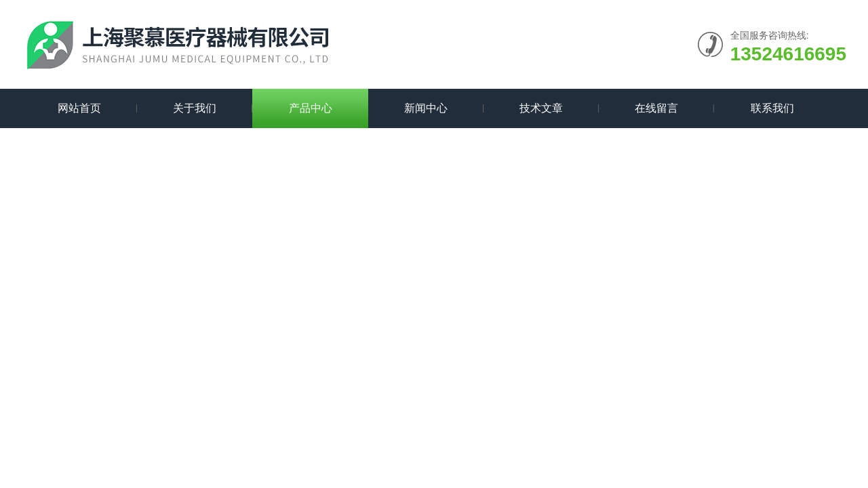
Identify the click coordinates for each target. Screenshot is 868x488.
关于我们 (195, 108)
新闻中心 (426, 108)
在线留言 (656, 108)
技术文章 (541, 108)
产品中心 (311, 108)
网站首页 (79, 108)
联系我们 (772, 108)
